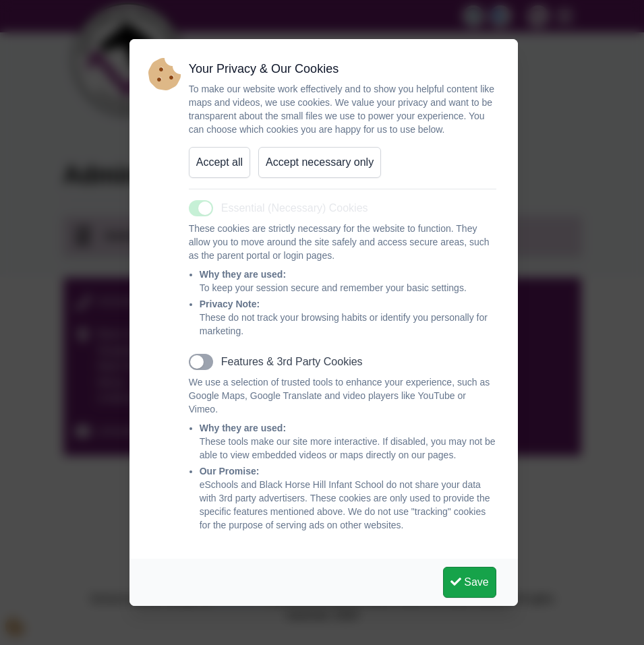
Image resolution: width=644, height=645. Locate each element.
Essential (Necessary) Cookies (295, 208)
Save (470, 582)
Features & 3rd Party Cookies (292, 362)
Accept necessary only (320, 162)
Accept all (219, 162)
